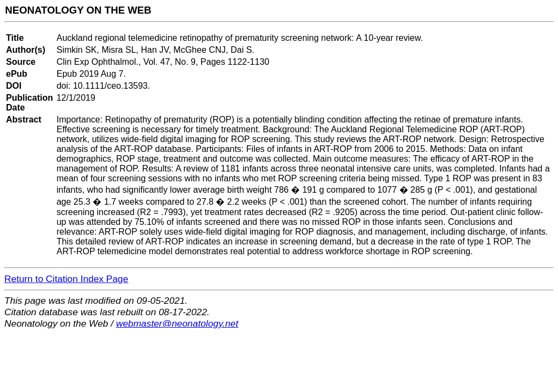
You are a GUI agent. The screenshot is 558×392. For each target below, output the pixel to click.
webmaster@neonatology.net (177, 323)
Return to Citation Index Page (66, 279)
